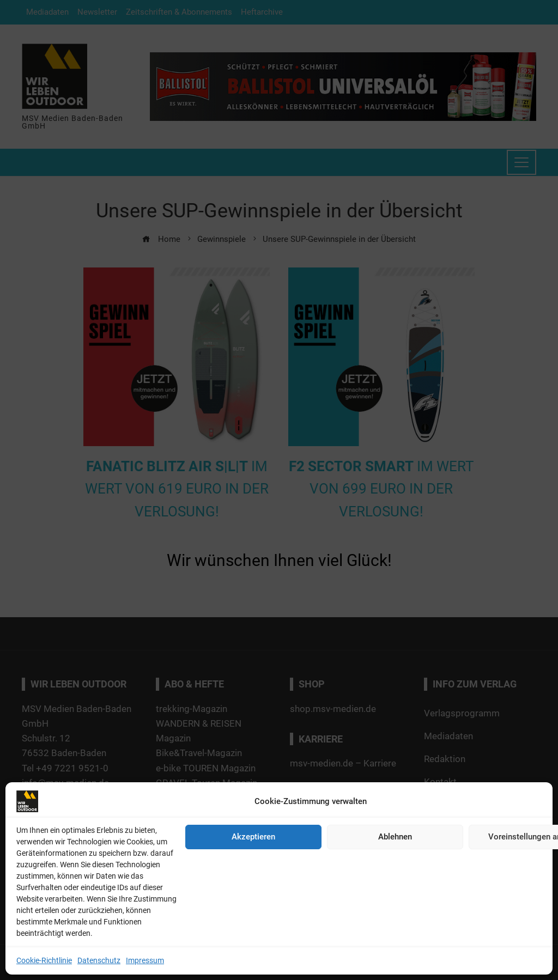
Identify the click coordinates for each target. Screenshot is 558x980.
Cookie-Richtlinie (44, 960)
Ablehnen (395, 837)
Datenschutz (99, 960)
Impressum (145, 960)
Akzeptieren (253, 837)
